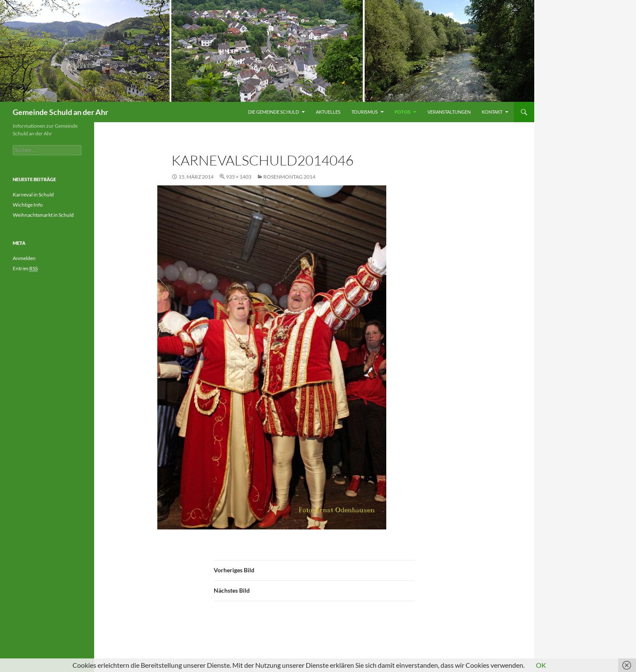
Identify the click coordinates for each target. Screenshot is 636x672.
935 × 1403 (239, 177)
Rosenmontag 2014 (289, 177)
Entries (25, 269)
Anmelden (24, 258)
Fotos (403, 112)
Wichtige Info (28, 205)
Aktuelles (328, 112)
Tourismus (365, 112)
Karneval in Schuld (33, 195)
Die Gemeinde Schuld (273, 112)
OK (541, 665)
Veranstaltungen (449, 112)
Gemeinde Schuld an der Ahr (60, 112)
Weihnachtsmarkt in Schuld (43, 215)
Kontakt (492, 112)
